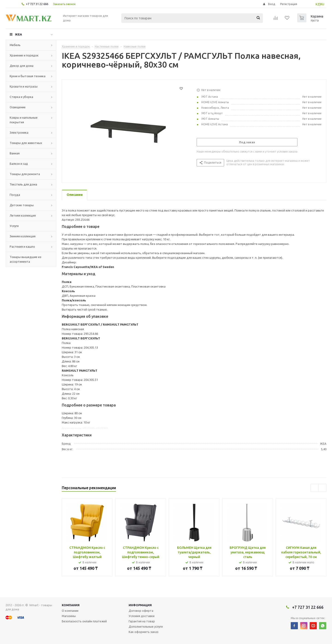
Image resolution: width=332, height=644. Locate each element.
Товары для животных (26, 143)
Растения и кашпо (22, 247)
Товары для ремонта (25, 174)
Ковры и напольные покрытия (24, 120)
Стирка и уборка (21, 97)
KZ (318, 4)
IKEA (18, 34)
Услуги (14, 226)
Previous (315, 488)
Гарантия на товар (142, 621)
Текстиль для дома (23, 184)
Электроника (19, 132)
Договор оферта (141, 611)
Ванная (15, 153)
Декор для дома (22, 66)
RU (322, 4)
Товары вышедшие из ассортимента (25, 259)
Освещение (18, 107)
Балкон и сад (19, 164)
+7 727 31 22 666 (37, 4)
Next (322, 488)
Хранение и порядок (24, 55)
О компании (70, 611)
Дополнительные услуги (146, 626)
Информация (140, 605)
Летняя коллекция (23, 215)
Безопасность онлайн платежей (84, 621)
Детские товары (22, 205)
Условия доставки (142, 616)
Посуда (15, 195)
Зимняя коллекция (23, 236)
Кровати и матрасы (24, 86)
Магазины (69, 616)
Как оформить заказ (144, 632)
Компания (71, 605)
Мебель (15, 45)
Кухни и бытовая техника (28, 76)
